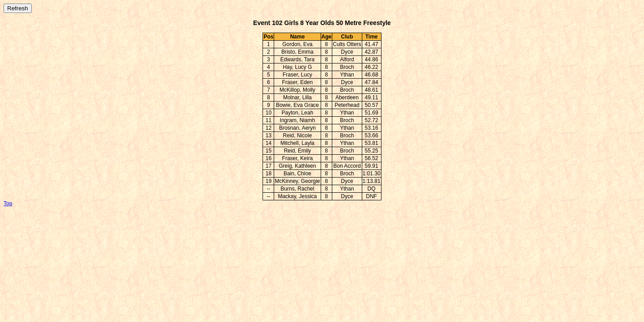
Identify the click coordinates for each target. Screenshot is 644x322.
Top (8, 203)
